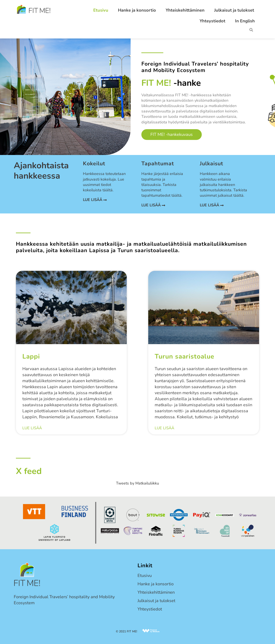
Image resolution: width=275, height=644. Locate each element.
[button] (251, 30)
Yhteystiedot (212, 21)
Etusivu (101, 10)
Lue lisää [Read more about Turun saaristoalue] (164, 428)
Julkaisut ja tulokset (234, 10)
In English (245, 21)
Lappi (31, 356)
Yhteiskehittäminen (185, 10)
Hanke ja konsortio (137, 10)
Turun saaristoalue (184, 356)
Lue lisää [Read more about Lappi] (32, 428)
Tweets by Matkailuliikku (137, 483)
